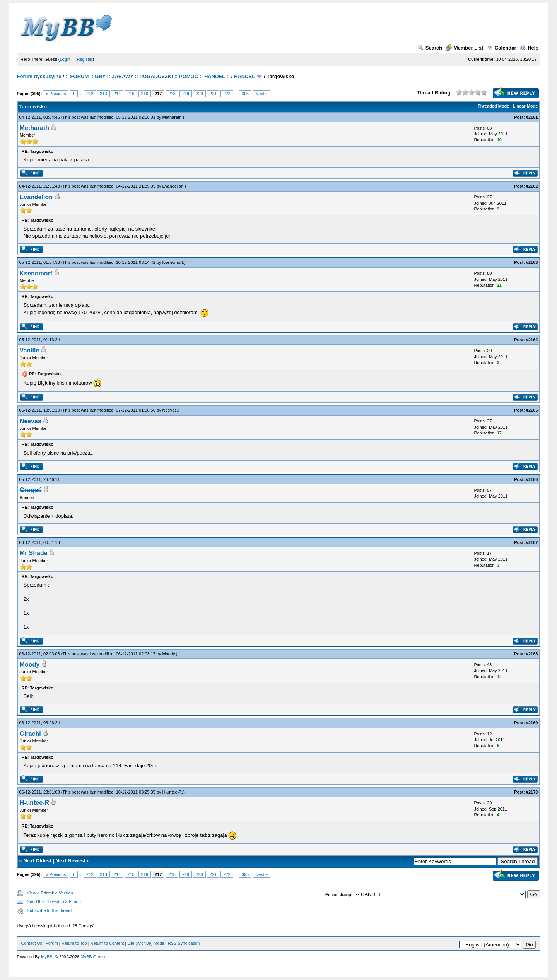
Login (65, 59)
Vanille (30, 350)
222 (227, 94)
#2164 (532, 340)
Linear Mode (525, 106)
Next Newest (71, 861)
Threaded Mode (493, 106)
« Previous (56, 94)
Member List (465, 48)
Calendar (501, 48)
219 (186, 94)
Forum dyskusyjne (39, 76)
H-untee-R (172, 792)
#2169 (532, 723)
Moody (169, 654)
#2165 (532, 410)
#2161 (532, 117)
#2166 (532, 479)
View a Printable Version (50, 893)
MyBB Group (93, 957)
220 (199, 94)
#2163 (532, 262)
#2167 (532, 542)
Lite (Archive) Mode (146, 943)
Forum (52, 943)
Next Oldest (37, 861)
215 (131, 94)
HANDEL (244, 76)
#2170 (532, 792)
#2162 (532, 186)
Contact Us (32, 943)
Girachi (30, 734)
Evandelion (173, 186)
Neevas (170, 410)
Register (85, 59)
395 (245, 94)
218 (172, 94)
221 (213, 94)
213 (103, 94)
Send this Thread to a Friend (54, 901)
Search (430, 48)
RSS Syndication (184, 943)
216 (145, 94)
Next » (261, 94)
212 (90, 94)
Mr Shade (34, 553)
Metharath (172, 117)
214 (117, 94)
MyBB (47, 957)
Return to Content (107, 943)
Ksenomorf (173, 262)
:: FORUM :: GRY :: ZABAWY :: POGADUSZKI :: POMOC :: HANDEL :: (148, 76)
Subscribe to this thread (50, 910)
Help (529, 48)
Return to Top (74, 943)
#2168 (532, 654)
